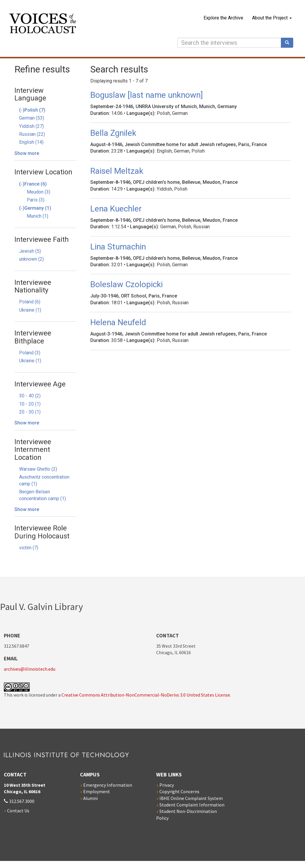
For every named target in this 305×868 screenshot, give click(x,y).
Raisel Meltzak (117, 171)
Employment (97, 791)
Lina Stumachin (118, 247)
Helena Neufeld (118, 322)
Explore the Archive (223, 18)
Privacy (167, 785)
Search (289, 43)
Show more (27, 153)
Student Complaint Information (192, 805)
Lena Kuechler (116, 209)
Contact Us (18, 811)
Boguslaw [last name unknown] (147, 95)
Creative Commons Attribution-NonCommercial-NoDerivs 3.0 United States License (146, 695)
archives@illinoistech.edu (30, 669)
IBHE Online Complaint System (191, 798)
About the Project (272, 18)
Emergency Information (108, 785)
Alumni (90, 798)
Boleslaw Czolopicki (126, 284)
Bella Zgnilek (113, 133)
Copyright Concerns (179, 791)
